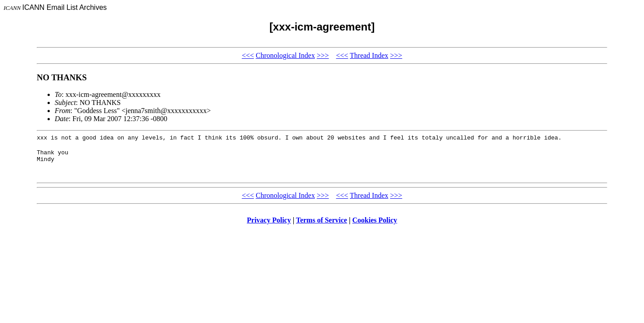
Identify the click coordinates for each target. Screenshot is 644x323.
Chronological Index (285, 55)
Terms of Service (322, 224)
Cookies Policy (375, 224)
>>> (323, 55)
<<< (248, 55)
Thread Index (369, 55)
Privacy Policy (269, 224)
